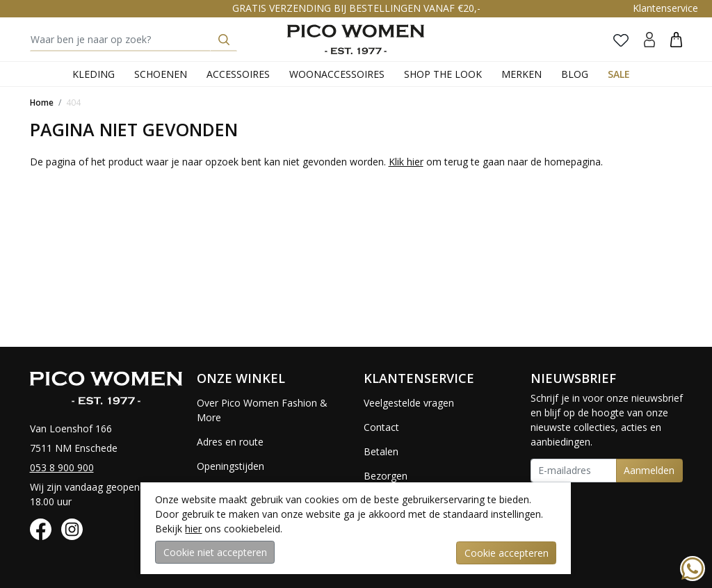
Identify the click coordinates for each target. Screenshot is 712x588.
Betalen (381, 451)
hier (193, 529)
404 (73, 103)
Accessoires (238, 74)
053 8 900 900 (62, 467)
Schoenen (161, 74)
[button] (676, 39)
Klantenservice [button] (665, 8)
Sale (619, 74)
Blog (575, 74)
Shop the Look (443, 74)
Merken (521, 74)
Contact (381, 427)
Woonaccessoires (337, 74)
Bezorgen (386, 476)
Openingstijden (230, 466)
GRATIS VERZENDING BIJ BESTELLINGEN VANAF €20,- (356, 8)
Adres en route (230, 442)
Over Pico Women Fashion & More (262, 410)
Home (42, 103)
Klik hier (406, 162)
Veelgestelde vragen (409, 403)
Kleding (94, 74)
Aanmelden (649, 470)
